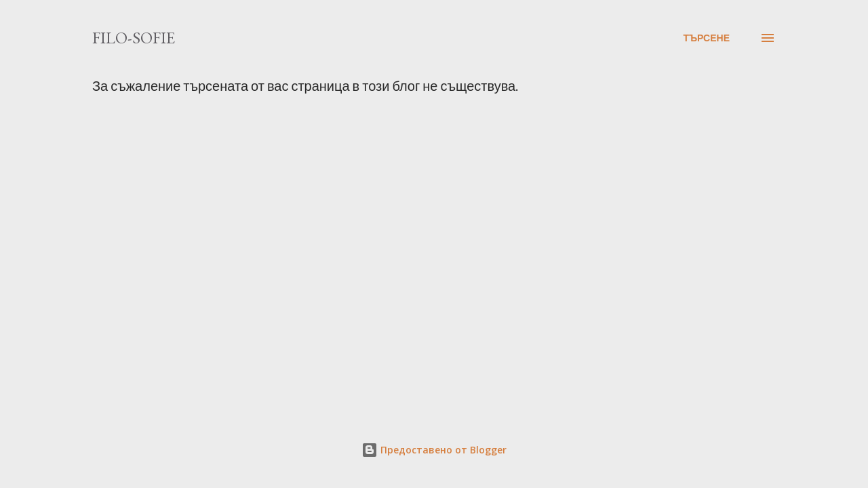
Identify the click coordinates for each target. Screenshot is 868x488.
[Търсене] (706, 38)
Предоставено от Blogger (434, 450)
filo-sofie (134, 38)
